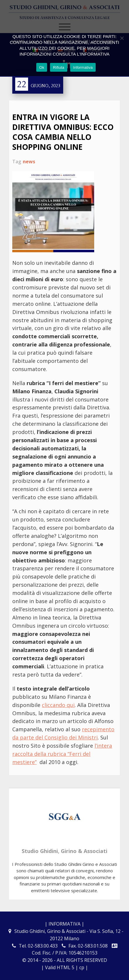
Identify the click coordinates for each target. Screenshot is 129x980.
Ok (42, 67)
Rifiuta (59, 67)
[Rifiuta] (122, 38)
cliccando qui (58, 705)
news (29, 162)
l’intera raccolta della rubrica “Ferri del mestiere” (62, 754)
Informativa (83, 67)
